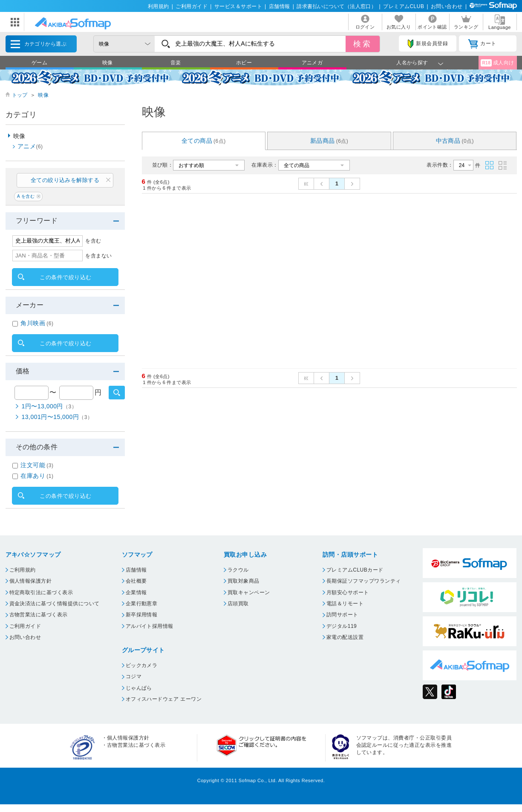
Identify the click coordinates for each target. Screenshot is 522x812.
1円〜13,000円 (49, 406)
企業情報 (136, 592)
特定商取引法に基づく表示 (41, 592)
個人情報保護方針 (31, 581)
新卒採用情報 (142, 615)
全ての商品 (204, 141)
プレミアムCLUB (404, 6)
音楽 (176, 63)
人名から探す (412, 63)
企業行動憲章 (142, 604)
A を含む (26, 196)
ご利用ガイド (192, 6)
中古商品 (455, 141)
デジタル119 (342, 626)
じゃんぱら (139, 688)
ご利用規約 (23, 570)
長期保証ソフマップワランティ (364, 581)
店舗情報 (280, 6)
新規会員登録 (428, 44)
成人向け (497, 63)
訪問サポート (342, 615)
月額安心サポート (348, 592)
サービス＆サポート (238, 6)
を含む (93, 241)
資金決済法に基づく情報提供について (55, 604)
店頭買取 (238, 604)
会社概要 (136, 581)
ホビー (244, 63)
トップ (20, 95)
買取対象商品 (244, 581)
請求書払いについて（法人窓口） (336, 6)
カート (482, 44)
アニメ (30, 146)
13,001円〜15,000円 (57, 417)
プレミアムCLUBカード (355, 570)
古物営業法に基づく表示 (39, 615)
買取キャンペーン (249, 592)
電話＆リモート (345, 604)
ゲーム (39, 63)
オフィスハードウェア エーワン (164, 699)
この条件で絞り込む (65, 277)
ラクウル (238, 570)
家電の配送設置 (345, 637)
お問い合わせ (447, 6)
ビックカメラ (142, 665)
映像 (108, 63)
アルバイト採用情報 (150, 626)
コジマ (134, 676)
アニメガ (312, 63)
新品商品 (329, 141)
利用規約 (159, 6)
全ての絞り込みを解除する (65, 180)
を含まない (98, 256)
